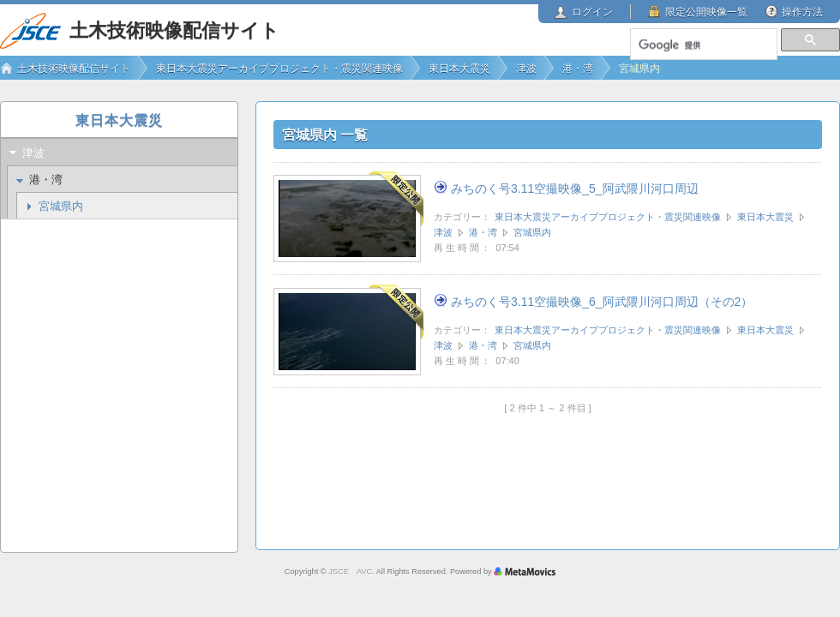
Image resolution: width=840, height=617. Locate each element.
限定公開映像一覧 (706, 12)
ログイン (592, 12)
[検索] (703, 45)
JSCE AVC (350, 572)
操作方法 (802, 12)
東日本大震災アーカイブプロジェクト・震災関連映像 (608, 217)
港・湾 (483, 232)
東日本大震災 (765, 217)
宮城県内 (532, 232)
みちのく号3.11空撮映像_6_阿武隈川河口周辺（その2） (602, 302)
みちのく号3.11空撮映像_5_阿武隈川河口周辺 (575, 189)
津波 (443, 232)
